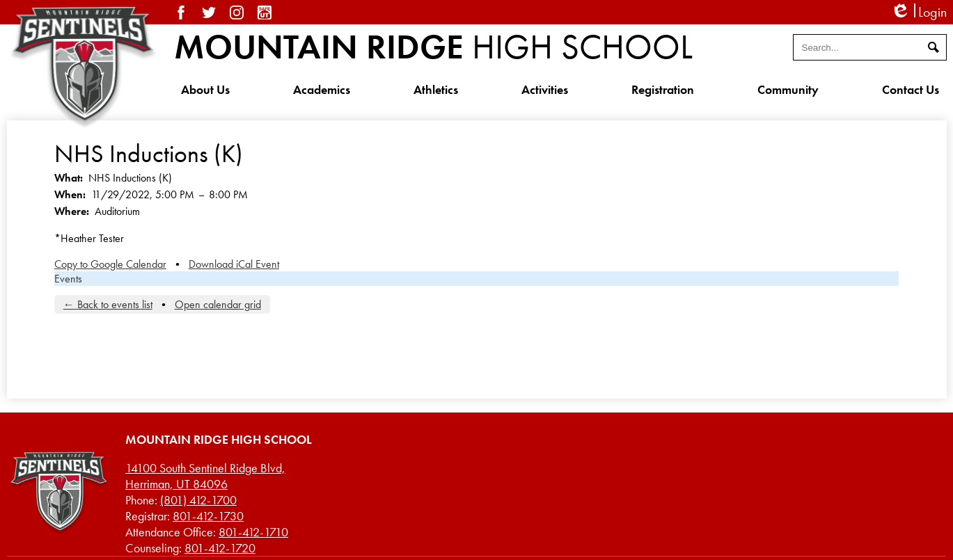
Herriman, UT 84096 (205, 476)
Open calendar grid (218, 304)
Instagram (237, 13)
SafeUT (265, 13)
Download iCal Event (234, 264)
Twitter (209, 13)
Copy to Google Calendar (110, 264)
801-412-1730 (208, 516)
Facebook (181, 13)
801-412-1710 (253, 532)
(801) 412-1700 (198, 500)
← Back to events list (108, 304)
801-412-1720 (220, 548)
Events (68, 279)
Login (919, 12)
